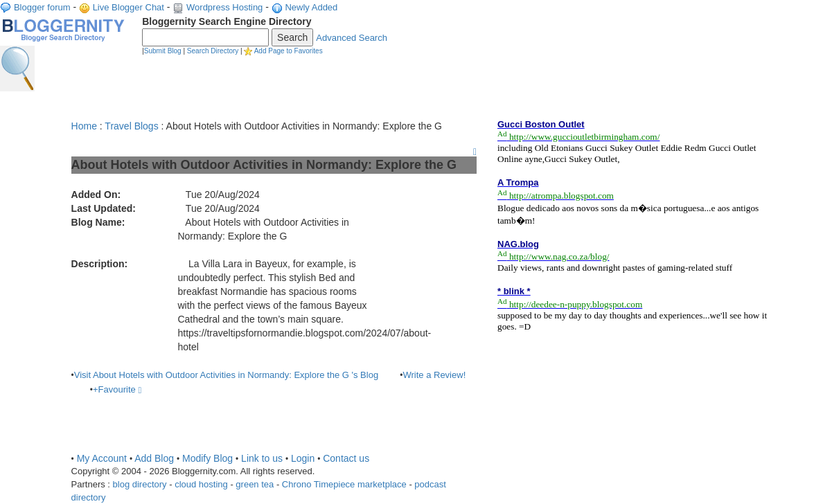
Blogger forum (42, 7)
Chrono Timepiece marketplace (344, 484)
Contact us (346, 458)
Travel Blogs (131, 126)
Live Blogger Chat (129, 7)
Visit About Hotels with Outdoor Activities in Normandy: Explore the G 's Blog (226, 375)
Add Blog (154, 458)
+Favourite (117, 389)
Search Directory (213, 51)
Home (84, 126)
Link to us (262, 458)
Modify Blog (207, 458)
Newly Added (311, 7)
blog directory (140, 484)
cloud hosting (201, 484)
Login (303, 458)
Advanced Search (352, 38)
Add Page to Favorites (289, 51)
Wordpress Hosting (224, 7)
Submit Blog (163, 51)
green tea (255, 484)
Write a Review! (434, 375)
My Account (102, 458)
